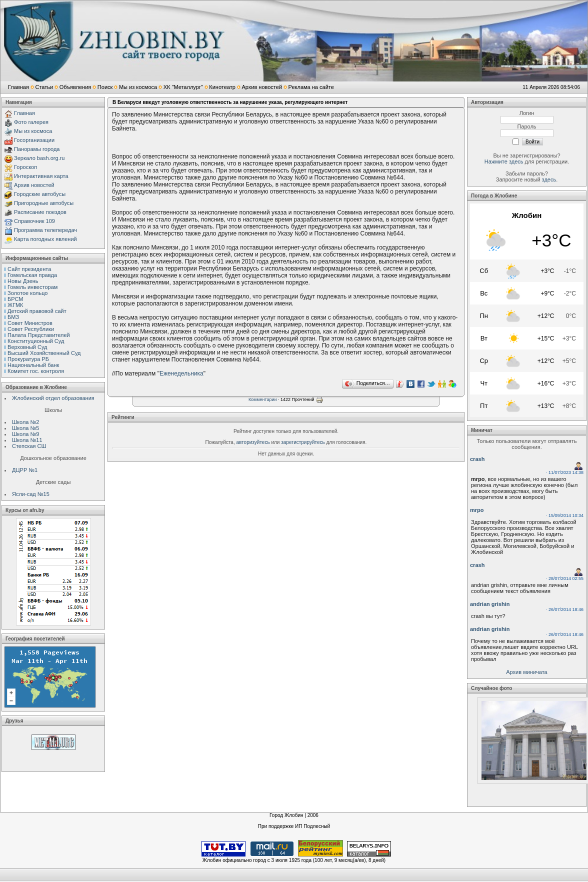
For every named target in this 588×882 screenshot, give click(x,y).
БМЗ (13, 317)
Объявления (75, 87)
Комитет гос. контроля (36, 371)
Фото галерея (31, 122)
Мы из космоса (138, 87)
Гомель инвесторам (32, 287)
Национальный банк (33, 365)
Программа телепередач (45, 230)
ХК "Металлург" (183, 87)
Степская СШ (29, 446)
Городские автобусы (40, 194)
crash (477, 459)
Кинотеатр (222, 87)
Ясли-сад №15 (31, 494)
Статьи (44, 87)
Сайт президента (29, 269)
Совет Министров (30, 323)
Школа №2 (25, 422)
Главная (18, 87)
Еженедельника (181, 373)
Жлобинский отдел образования (53, 398)
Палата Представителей (39, 335)
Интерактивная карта (41, 176)
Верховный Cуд (27, 347)
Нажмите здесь (504, 161)
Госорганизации (34, 140)
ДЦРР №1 (25, 470)
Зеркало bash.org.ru (39, 158)
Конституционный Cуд (36, 341)
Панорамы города (37, 149)
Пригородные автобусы (44, 203)
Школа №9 (25, 434)
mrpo (477, 510)
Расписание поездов (40, 212)
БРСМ (15, 299)
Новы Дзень (23, 281)
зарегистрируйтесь (303, 442)
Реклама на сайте (311, 87)
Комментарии (263, 400)
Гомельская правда (32, 275)
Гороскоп (25, 167)
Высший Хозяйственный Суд (44, 353)
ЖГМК (15, 305)
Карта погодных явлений (45, 239)
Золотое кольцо (27, 293)
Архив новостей (262, 87)
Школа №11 (27, 440)
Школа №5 (25, 428)
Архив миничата (526, 672)
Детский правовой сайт (37, 311)
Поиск (105, 87)
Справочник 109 (34, 221)
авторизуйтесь (253, 442)
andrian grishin (490, 604)
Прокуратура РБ (28, 359)
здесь (549, 179)
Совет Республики (31, 329)
